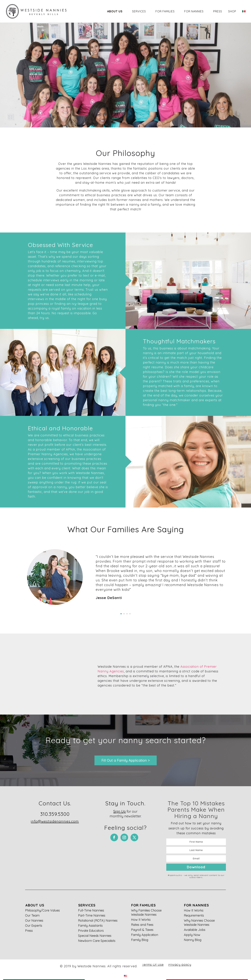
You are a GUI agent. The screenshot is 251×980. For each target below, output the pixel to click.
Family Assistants (90, 926)
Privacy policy (180, 965)
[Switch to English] (125, 976)
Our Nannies (34, 920)
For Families (165, 11)
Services (139, 11)
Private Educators (91, 931)
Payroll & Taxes (142, 930)
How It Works (141, 920)
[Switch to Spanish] (244, 16)
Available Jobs (195, 930)
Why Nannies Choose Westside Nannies (199, 923)
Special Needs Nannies (95, 936)
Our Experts (34, 926)
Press (218, 11)
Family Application (145, 935)
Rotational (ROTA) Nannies (98, 920)
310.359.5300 (55, 814)
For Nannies (194, 11)
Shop (232, 11)
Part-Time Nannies (92, 915)
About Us (115, 11)
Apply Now (192, 935)
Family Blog (140, 940)
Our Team (32, 915)
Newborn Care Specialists (97, 941)
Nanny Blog (193, 940)
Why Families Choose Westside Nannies (146, 912)
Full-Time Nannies (91, 910)
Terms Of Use (153, 965)
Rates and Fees (142, 925)
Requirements (194, 915)
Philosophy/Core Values (42, 910)
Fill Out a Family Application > (126, 760)
